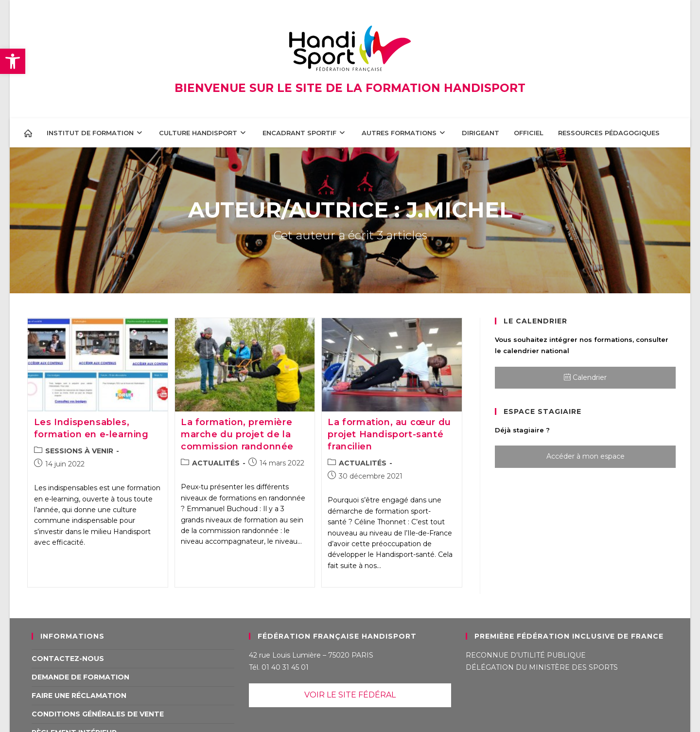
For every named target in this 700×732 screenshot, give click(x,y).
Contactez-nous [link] (68, 659)
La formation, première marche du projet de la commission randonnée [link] (237, 434)
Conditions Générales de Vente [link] (98, 714)
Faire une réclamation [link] (79, 696)
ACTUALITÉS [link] (216, 463)
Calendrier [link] (585, 377)
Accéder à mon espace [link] (586, 456)
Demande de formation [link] (80, 677)
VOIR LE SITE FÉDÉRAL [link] (350, 695)
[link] (13, 61)
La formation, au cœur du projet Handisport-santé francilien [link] (389, 434)
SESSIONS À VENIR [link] (79, 451)
